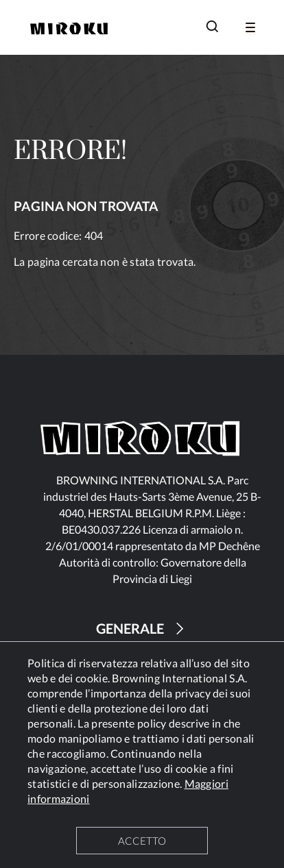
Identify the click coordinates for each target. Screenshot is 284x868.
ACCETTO (142, 841)
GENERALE (142, 629)
